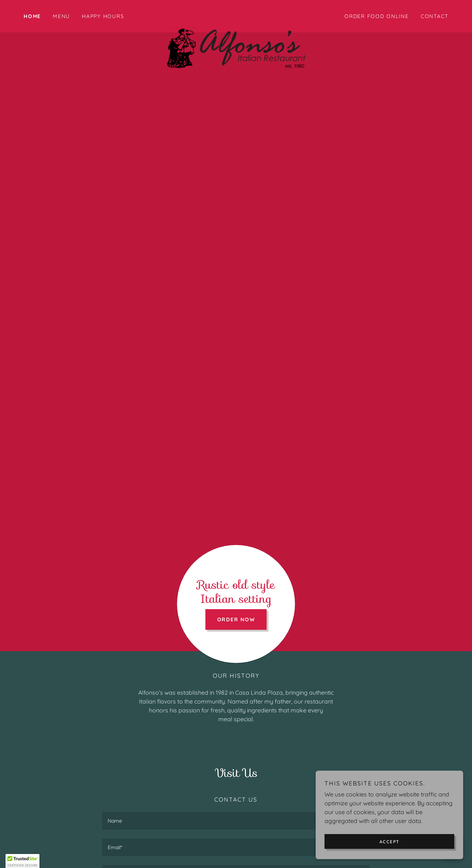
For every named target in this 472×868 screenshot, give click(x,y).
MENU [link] (61, 16)
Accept (390, 842)
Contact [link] (435, 16)
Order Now (236, 619)
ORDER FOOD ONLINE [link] (377, 16)
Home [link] (32, 16)
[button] (22, 861)
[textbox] (236, 821)
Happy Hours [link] (103, 16)
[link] (236, 15)
